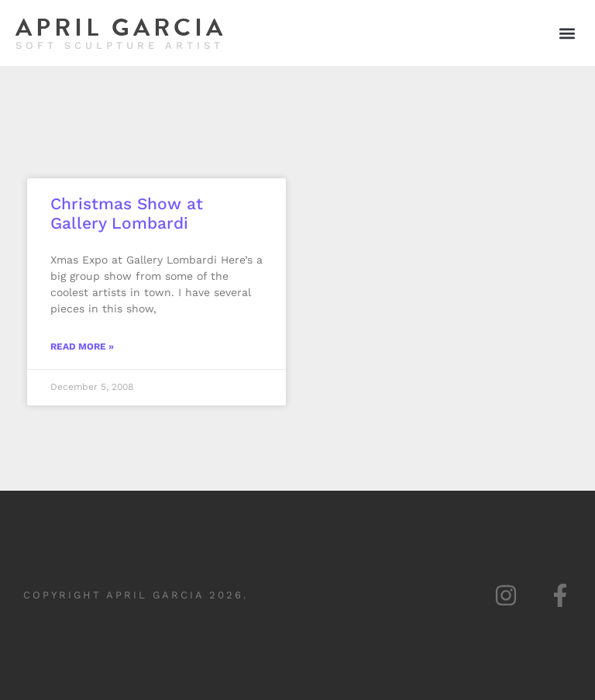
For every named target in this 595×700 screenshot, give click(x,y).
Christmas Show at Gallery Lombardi (127, 213)
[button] (567, 33)
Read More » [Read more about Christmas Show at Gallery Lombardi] (82, 347)
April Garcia (121, 28)
